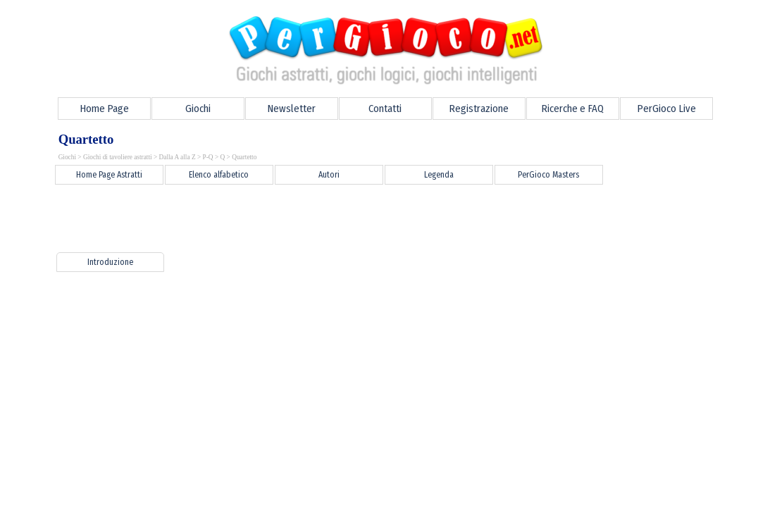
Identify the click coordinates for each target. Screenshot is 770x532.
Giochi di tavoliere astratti (118, 157)
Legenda (439, 175)
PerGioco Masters (548, 175)
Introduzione (110, 262)
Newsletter (291, 109)
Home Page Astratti (109, 175)
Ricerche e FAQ (572, 109)
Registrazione (479, 109)
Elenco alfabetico (219, 175)
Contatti (385, 109)
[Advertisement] (302, 218)
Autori (329, 175)
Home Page (104, 109)
